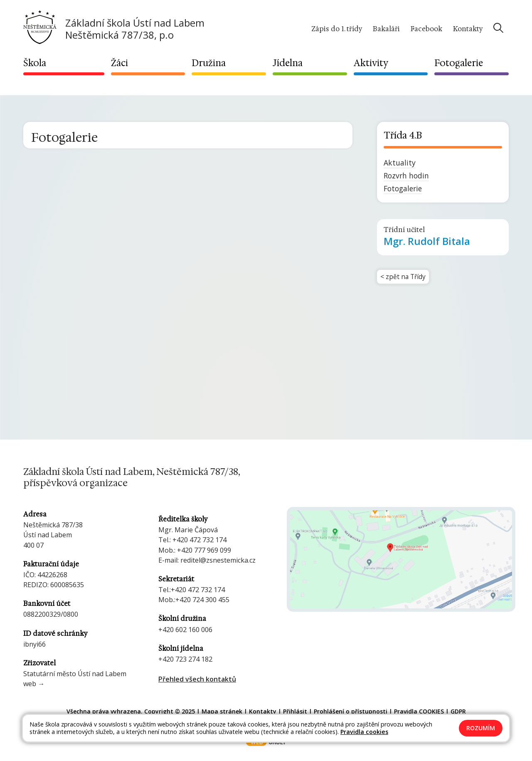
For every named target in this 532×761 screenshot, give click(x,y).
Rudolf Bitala (427, 241)
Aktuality (400, 163)
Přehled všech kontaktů (197, 679)
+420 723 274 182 (185, 659)
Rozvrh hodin (406, 175)
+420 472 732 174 (199, 540)
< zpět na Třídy (404, 277)
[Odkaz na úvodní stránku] (114, 28)
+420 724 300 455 (202, 600)
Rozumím (481, 728)
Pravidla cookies (364, 732)
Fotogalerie (403, 188)
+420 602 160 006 (185, 630)
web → (34, 684)
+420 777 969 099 (204, 550)
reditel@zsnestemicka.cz (218, 560)
